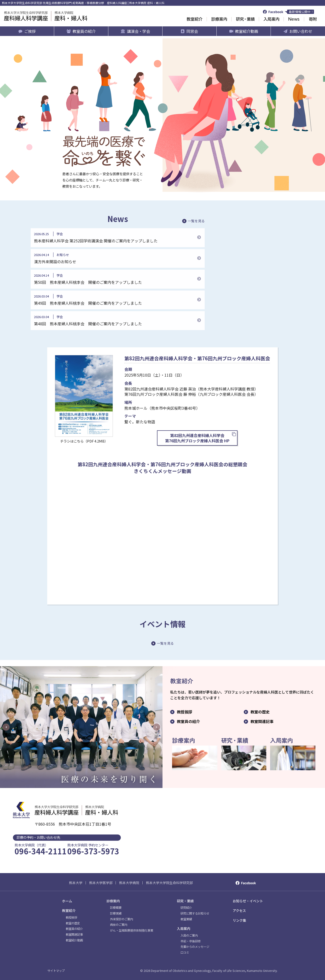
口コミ (185, 952)
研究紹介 (186, 908)
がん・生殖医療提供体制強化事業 (132, 930)
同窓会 (192, 31)
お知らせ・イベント (248, 901)
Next (157, 727)
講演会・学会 (139, 31)
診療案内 (113, 901)
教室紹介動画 (247, 31)
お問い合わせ (301, 31)
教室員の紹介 (84, 31)
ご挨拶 (30, 31)
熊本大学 (76, 883)
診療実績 (116, 913)
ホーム (67, 901)
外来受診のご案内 (122, 919)
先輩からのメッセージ (195, 947)
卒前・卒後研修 (191, 941)
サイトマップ (56, 971)
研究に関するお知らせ (195, 913)
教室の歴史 (260, 712)
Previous (6, 727)
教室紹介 (69, 910)
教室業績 (186, 919)
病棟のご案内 (119, 925)
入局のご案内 (189, 935)
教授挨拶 (185, 712)
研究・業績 (185, 901)
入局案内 (184, 928)
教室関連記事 (262, 721)
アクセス (239, 910)
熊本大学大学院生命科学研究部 (169, 883)
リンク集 (239, 920)
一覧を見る (196, 221)
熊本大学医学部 (101, 883)
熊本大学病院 (129, 883)
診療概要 (116, 908)
